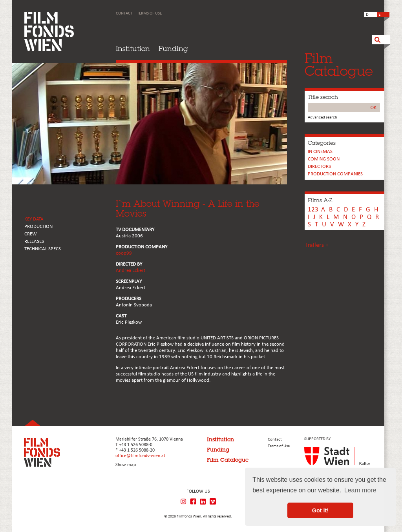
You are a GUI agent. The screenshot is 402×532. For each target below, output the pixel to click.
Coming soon (324, 159)
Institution (133, 48)
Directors (319, 167)
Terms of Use (149, 14)
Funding (173, 48)
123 (313, 210)
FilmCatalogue (339, 65)
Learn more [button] (360, 490)
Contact (124, 14)
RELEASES (34, 241)
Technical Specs (43, 249)
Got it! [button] (320, 510)
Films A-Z (320, 200)
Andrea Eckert (131, 271)
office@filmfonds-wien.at (140, 456)
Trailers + (317, 245)
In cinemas (320, 152)
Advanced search (323, 118)
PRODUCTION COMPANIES (335, 174)
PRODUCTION (38, 227)
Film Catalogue (228, 460)
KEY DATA (34, 219)
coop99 (124, 253)
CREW (31, 234)
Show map (126, 465)
